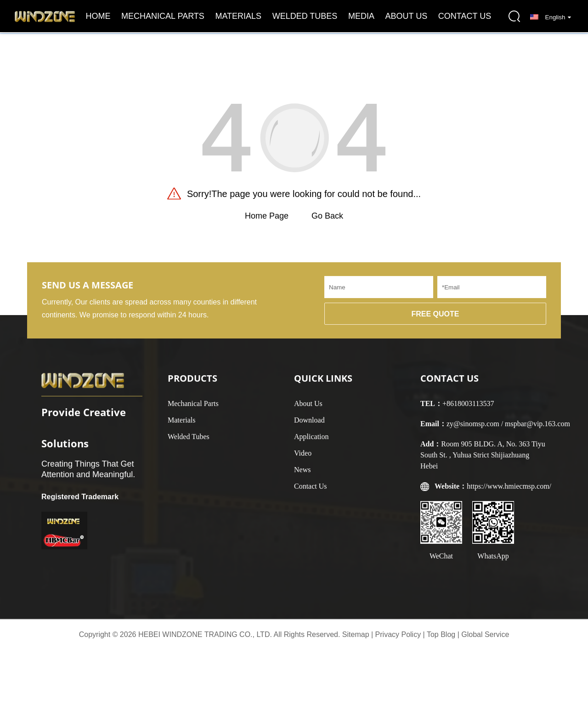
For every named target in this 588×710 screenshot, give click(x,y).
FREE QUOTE (435, 318)
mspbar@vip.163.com (537, 428)
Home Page (267, 216)
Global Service (485, 634)
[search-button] (514, 16)
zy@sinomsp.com (473, 428)
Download (309, 425)
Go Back (327, 216)
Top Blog (441, 634)
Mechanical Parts (163, 16)
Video (303, 458)
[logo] (45, 16)
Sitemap (356, 634)
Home (98, 16)
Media (361, 16)
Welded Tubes (305, 16)
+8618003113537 (468, 408)
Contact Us (465, 16)
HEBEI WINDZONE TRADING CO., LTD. (205, 634)
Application (311, 441)
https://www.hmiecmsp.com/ (509, 491)
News (302, 474)
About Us (407, 16)
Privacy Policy (398, 634)
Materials (238, 16)
